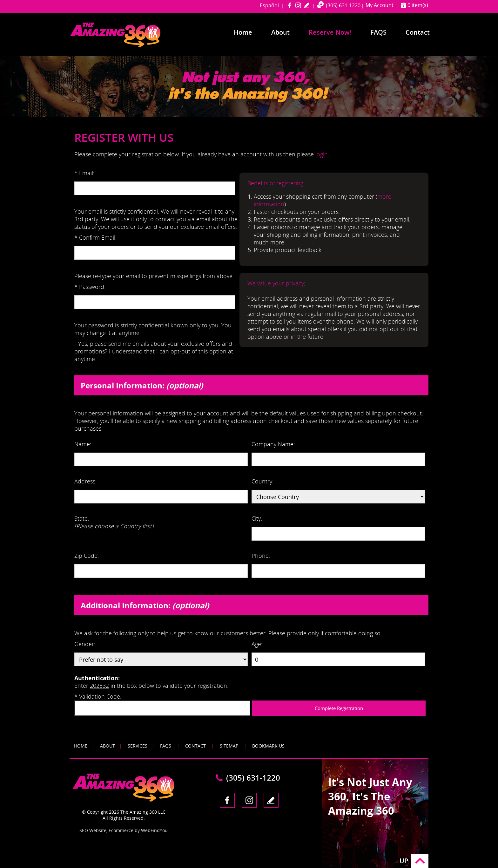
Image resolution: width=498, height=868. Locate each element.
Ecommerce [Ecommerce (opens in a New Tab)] (121, 830)
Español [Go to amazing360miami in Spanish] (269, 5)
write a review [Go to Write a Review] (307, 5)
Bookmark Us (268, 746)
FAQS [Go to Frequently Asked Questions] (378, 32)
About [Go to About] (280, 32)
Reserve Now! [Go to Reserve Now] (330, 32)
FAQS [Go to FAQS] (166, 746)
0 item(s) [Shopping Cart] (418, 5)
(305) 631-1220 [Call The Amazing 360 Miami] (343, 5)
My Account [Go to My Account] (380, 5)
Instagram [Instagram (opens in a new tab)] (298, 5)
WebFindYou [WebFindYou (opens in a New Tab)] (154, 830)
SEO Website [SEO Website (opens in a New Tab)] (93, 830)
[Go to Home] (127, 46)
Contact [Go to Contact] (418, 32)
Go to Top (420, 861)
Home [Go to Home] (243, 32)
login (322, 154)
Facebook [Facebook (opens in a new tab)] (289, 5)
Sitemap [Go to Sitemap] (229, 746)
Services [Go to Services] (138, 746)
